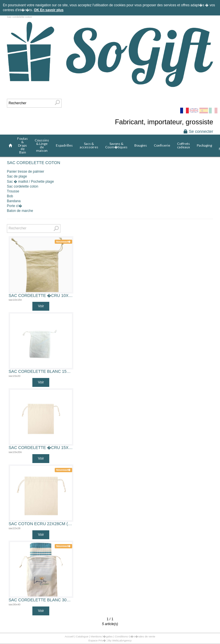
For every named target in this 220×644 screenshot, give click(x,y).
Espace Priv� (97, 640)
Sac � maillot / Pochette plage (30, 182)
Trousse (13, 191)
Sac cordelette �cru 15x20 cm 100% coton (41, 448)
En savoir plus (52, 10)
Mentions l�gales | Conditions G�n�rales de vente (123, 636)
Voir (41, 306)
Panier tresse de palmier (25, 172)
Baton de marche (20, 211)
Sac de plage (17, 176)
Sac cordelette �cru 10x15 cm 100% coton (41, 296)
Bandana (14, 201)
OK (37, 10)
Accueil (69, 636)
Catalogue (82, 636)
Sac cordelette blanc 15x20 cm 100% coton (41, 372)
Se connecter (198, 131)
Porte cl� (14, 206)
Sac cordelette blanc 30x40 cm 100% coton (41, 600)
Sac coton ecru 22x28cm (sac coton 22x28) (41, 524)
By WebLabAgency (120, 640)
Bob (10, 196)
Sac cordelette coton (22, 186)
